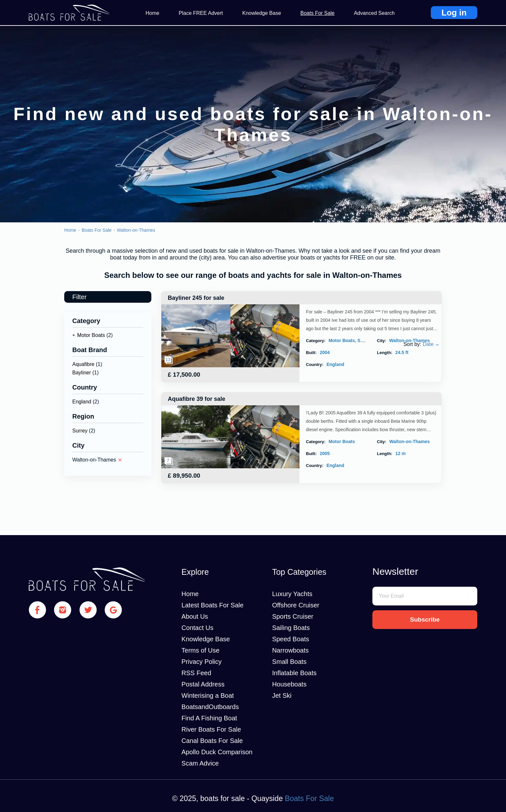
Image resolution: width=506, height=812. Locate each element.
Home (152, 13)
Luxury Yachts (292, 594)
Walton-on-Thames (136, 230)
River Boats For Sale (211, 729)
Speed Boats (291, 639)
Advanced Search (374, 13)
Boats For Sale (318, 13)
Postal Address (203, 684)
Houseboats (289, 684)
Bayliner (82, 373)
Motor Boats (91, 335)
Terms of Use (200, 650)
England (82, 402)
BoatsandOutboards (210, 707)
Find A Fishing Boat (209, 718)
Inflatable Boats (294, 673)
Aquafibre (83, 364)
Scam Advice (200, 763)
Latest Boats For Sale (212, 605)
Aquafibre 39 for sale (197, 399)
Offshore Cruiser (296, 605)
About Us (195, 616)
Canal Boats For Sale (212, 741)
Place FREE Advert (201, 13)
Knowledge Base (262, 13)
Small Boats (289, 662)
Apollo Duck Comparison (217, 752)
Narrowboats (290, 650)
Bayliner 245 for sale (196, 298)
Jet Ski (282, 695)
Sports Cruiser (293, 616)
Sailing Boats (291, 628)
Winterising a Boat (207, 695)
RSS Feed (196, 673)
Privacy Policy (201, 662)
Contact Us (197, 628)
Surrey (80, 431)
